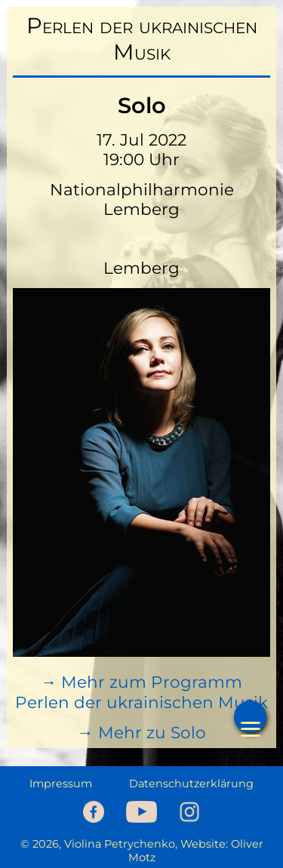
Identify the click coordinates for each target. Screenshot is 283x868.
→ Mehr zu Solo (141, 732)
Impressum (61, 784)
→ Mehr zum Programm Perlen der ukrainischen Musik (141, 692)
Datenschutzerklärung (191, 784)
